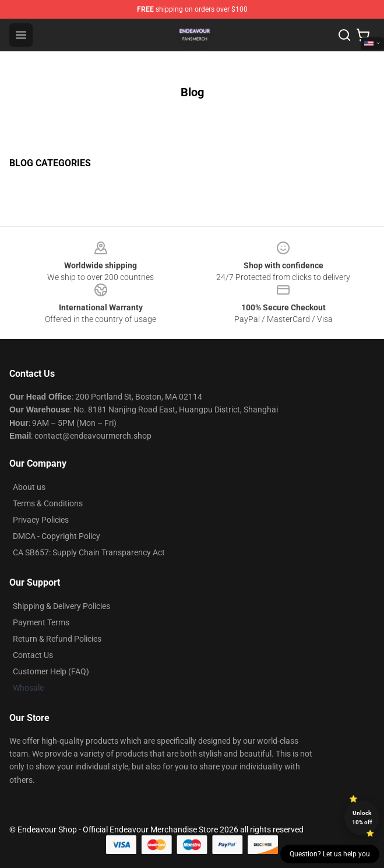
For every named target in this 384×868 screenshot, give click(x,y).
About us (29, 487)
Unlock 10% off (362, 818)
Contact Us (33, 655)
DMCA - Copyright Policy (57, 536)
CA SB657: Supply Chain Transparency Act (89, 552)
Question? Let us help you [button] (330, 854)
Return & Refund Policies (57, 639)
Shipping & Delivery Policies (61, 606)
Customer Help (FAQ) (51, 671)
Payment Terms (41, 622)
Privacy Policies (41, 520)
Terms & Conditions (48, 503)
